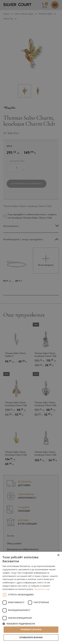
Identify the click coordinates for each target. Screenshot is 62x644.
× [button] (58, 555)
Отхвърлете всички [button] (31, 637)
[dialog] (31, 322)
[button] (31, 624)
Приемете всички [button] (31, 630)
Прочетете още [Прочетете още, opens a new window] (42, 589)
